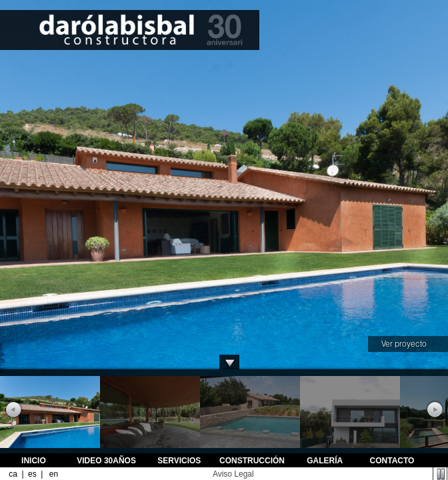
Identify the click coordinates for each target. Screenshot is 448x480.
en (53, 474)
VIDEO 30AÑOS (106, 461)
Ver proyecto (404, 344)
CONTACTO (392, 461)
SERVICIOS (179, 461)
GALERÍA (325, 461)
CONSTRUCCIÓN (252, 461)
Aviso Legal (233, 474)
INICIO (34, 461)
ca (13, 474)
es (32, 474)
